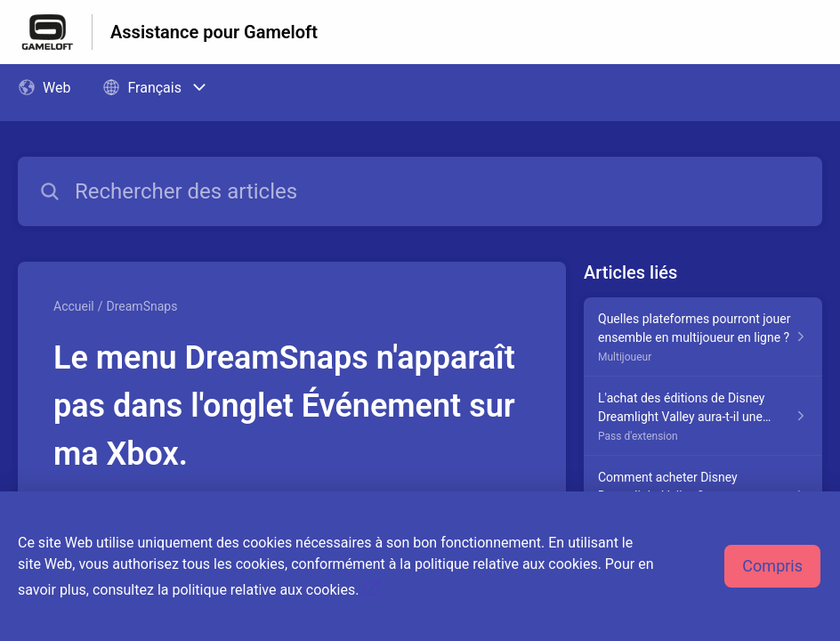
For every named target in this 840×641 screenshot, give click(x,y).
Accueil (74, 306)
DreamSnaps (142, 306)
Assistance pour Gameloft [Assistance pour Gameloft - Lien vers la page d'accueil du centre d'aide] (214, 32)
